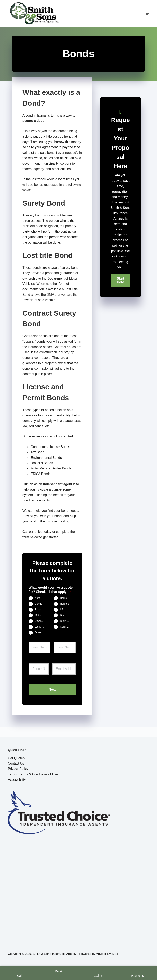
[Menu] (147, 13)
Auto (37, 598)
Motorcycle (41, 615)
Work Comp (41, 627)
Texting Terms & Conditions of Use (33, 774)
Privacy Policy (18, 769)
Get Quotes (16, 758)
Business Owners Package (66, 621)
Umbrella (40, 621)
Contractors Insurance (66, 627)
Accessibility (17, 780)
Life (62, 610)
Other (38, 632)
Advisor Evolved (107, 954)
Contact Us (16, 763)
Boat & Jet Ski (66, 615)
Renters (64, 604)
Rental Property (41, 610)
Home (63, 598)
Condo (39, 604)
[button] (121, 280)
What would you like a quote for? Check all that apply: (51, 590)
